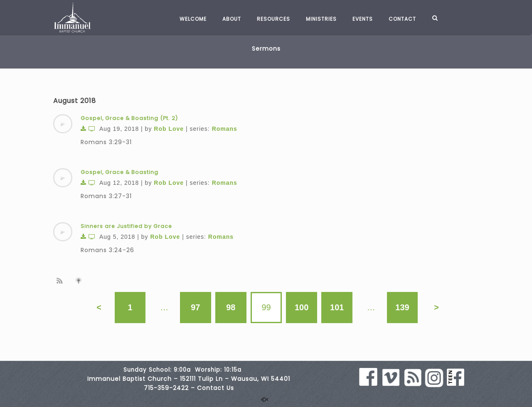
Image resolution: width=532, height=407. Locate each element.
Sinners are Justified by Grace (126, 226)
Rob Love (169, 129)
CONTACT (398, 19)
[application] (63, 124)
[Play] (63, 124)
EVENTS (358, 19)
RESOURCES (269, 19)
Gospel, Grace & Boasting (119, 172)
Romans (225, 129)
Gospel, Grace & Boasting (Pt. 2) (129, 118)
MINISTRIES (317, 19)
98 (231, 307)
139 (403, 307)
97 (195, 307)
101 (337, 307)
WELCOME (189, 19)
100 (302, 307)
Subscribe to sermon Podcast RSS (61, 280)
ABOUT (228, 19)
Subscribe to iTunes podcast (80, 281)
